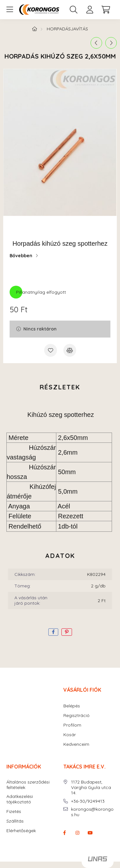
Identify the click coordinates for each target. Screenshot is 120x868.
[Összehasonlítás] (70, 350)
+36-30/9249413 (88, 801)
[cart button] (106, 10)
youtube (90, 833)
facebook (65, 833)
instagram (77, 833)
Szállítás (15, 821)
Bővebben (21, 256)
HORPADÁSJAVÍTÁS (67, 29)
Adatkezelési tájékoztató (20, 799)
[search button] (74, 10)
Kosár (70, 735)
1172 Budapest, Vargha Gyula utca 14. (91, 787)
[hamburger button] (10, 10)
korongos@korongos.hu (92, 812)
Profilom (72, 725)
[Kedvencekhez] (51, 350)
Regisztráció (76, 716)
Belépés (72, 706)
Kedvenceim (76, 744)
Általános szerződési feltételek (28, 785)
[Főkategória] (35, 29)
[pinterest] (67, 632)
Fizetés (14, 812)
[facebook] (53, 632)
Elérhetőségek (21, 831)
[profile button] (90, 10)
